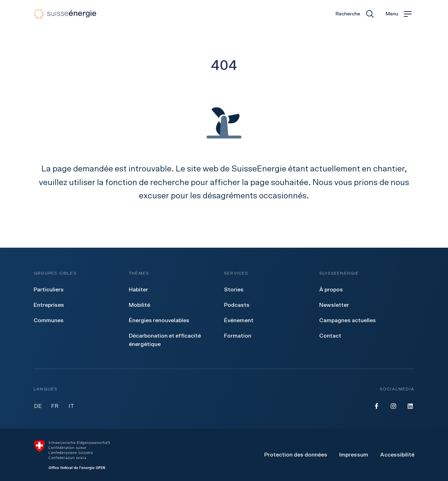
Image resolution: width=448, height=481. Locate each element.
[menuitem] (49, 290)
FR (55, 406)
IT (71, 406)
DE (38, 406)
